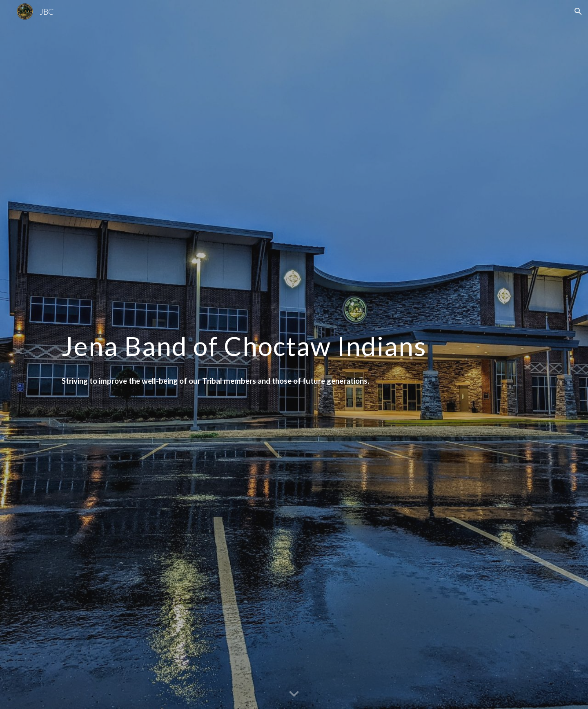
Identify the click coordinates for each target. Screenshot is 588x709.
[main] (294, 342)
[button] (578, 11)
